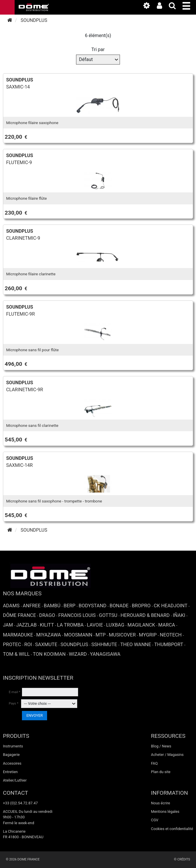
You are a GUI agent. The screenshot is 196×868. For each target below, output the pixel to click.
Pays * (14, 703)
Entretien (10, 772)
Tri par (98, 49)
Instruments (13, 746)
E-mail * (15, 692)
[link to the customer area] (162, 7)
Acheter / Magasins (167, 755)
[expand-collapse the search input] (175, 7)
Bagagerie (11, 755)
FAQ (154, 763)
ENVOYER (35, 715)
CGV (155, 820)
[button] (189, 5)
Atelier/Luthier (15, 780)
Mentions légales (165, 812)
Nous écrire (160, 803)
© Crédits (182, 859)
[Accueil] (10, 20)
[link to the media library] (149, 7)
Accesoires (12, 763)
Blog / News (161, 746)
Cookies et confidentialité (172, 829)
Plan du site (161, 772)
